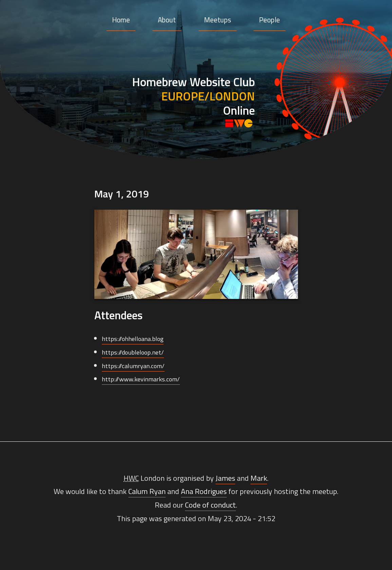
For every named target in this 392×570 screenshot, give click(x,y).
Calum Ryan (147, 491)
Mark (259, 478)
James (225, 478)
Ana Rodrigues (204, 491)
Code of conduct (210, 505)
